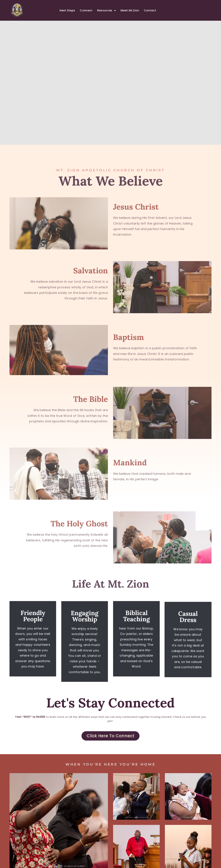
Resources (107, 11)
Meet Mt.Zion (130, 11)
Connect (86, 11)
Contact (150, 11)
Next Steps (67, 11)
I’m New (49, 11)
